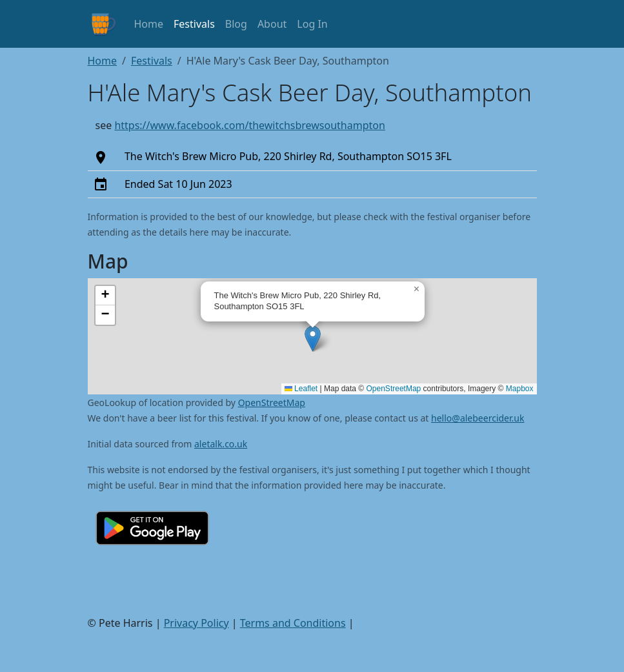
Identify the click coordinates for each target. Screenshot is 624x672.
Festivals (194, 24)
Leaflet (301, 389)
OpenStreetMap (394, 389)
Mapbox (520, 389)
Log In (312, 24)
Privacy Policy (196, 623)
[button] (313, 339)
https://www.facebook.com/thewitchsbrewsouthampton (250, 125)
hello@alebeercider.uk (478, 418)
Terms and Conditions (293, 623)
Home (149, 24)
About (272, 24)
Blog (236, 24)
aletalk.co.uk (221, 444)
